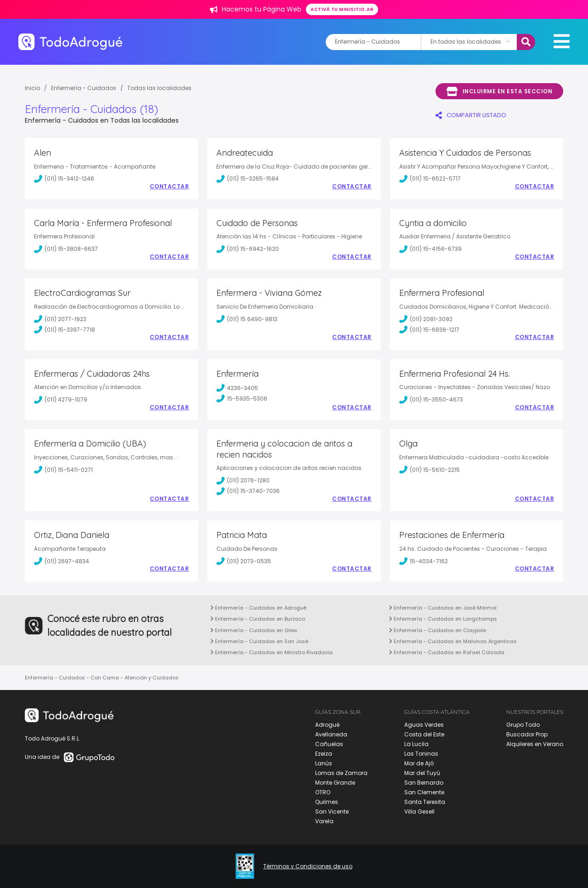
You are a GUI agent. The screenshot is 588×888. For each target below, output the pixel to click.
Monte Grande (335, 783)
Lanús (324, 763)
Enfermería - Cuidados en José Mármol (443, 608)
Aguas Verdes (424, 725)
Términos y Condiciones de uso (308, 866)
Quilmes (327, 802)
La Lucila (416, 744)
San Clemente (424, 792)
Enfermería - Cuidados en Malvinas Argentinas (453, 641)
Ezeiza (324, 754)
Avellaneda (331, 734)
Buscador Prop (527, 734)
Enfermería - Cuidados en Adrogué (258, 608)
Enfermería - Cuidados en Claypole (438, 630)
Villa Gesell (419, 812)
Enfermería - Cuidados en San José (259, 641)
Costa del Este (424, 734)
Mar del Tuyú (422, 773)
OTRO (323, 792)
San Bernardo (424, 783)
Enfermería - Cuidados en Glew (254, 630)
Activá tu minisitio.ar (342, 9)
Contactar (170, 187)
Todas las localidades (159, 88)
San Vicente (332, 812)
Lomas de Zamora (341, 773)
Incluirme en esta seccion (499, 91)
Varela (324, 821)
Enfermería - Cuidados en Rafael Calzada (447, 652)
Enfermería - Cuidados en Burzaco (258, 619)
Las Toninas (421, 754)
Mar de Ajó (419, 763)
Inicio (32, 88)
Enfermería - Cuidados (84, 88)
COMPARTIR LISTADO (471, 115)
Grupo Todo (523, 725)
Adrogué (327, 725)
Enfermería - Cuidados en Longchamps (443, 619)
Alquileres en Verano (535, 744)
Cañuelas (329, 744)
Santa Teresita (425, 802)
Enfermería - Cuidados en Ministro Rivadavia (271, 652)
